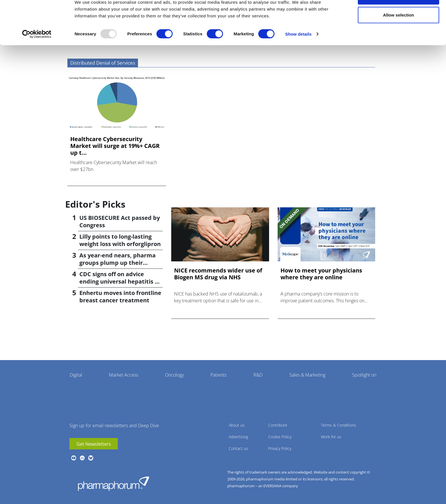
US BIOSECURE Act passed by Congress (120, 221)
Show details (299, 53)
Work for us (331, 437)
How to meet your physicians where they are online (321, 274)
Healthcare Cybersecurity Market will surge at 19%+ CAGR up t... (115, 146)
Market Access (124, 375)
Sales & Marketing (307, 375)
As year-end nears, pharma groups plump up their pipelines (117, 263)
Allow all (399, 15)
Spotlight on (364, 375)
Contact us (238, 448)
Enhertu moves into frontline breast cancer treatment (120, 297)
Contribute (278, 425)
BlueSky (91, 458)
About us (237, 425)
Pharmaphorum (113, 484)
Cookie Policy (280, 437)
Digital (76, 375)
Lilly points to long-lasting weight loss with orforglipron (120, 240)
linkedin (82, 458)
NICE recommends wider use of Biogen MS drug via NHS (218, 274)
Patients (218, 375)
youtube (74, 458)
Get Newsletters (94, 444)
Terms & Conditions (338, 425)
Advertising (238, 437)
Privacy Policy (280, 448)
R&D (258, 375)
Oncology (174, 375)
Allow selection (398, 34)
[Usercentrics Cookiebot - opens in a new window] (37, 53)
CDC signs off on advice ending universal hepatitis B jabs (119, 281)
